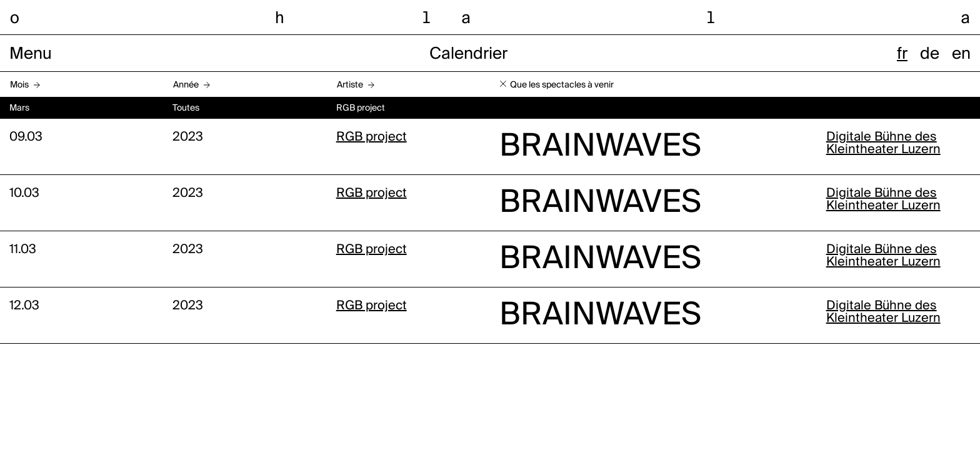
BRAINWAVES (600, 147)
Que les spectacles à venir (562, 85)
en (961, 54)
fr (902, 54)
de (930, 54)
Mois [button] (19, 85)
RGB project (372, 137)
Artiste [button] (350, 85)
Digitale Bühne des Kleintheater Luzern (883, 144)
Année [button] (186, 85)
